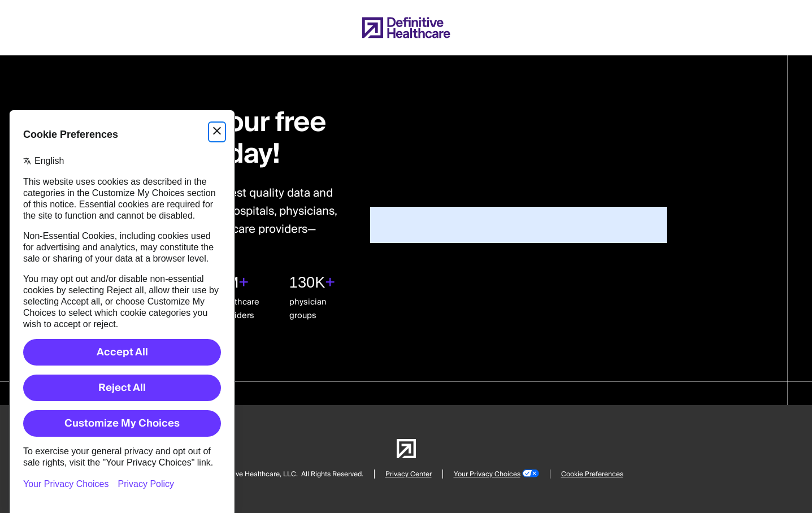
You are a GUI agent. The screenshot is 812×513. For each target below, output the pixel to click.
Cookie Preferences (592, 474)
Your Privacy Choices (487, 474)
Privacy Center (409, 474)
